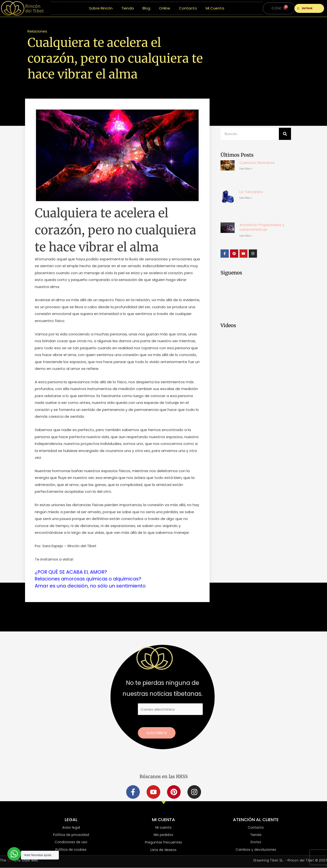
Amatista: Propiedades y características (262, 227)
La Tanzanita (251, 192)
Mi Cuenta (215, 8)
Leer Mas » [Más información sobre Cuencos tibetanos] (246, 169)
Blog (146, 8)
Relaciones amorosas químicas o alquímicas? (91, 579)
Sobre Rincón (101, 8)
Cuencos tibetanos (257, 163)
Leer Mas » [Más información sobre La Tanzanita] (246, 198)
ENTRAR (305, 8)
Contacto (188, 8)
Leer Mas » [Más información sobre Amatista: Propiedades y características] (246, 236)
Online (165, 8)
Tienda (128, 8)
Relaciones (37, 31)
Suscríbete (157, 733)
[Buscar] (285, 134)
